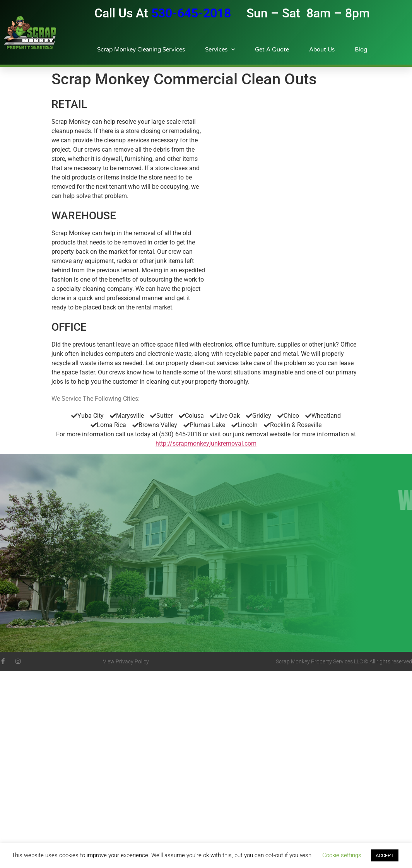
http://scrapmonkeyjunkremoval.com (206, 443)
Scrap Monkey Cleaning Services (141, 50)
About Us (322, 50)
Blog (361, 50)
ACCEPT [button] (385, 855)
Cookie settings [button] (342, 855)
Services (220, 50)
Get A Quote (272, 50)
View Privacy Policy (126, 661)
